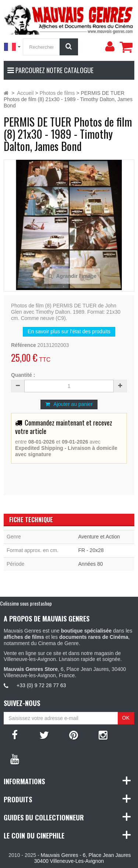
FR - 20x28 (91, 550)
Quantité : (23, 375)
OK (126, 718)
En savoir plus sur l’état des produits (69, 331)
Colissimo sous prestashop (26, 603)
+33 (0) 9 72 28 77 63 (41, 685)
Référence (24, 345)
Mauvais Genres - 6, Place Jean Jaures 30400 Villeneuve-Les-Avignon (83, 858)
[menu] (110, 46)
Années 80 (91, 564)
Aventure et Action (99, 537)
